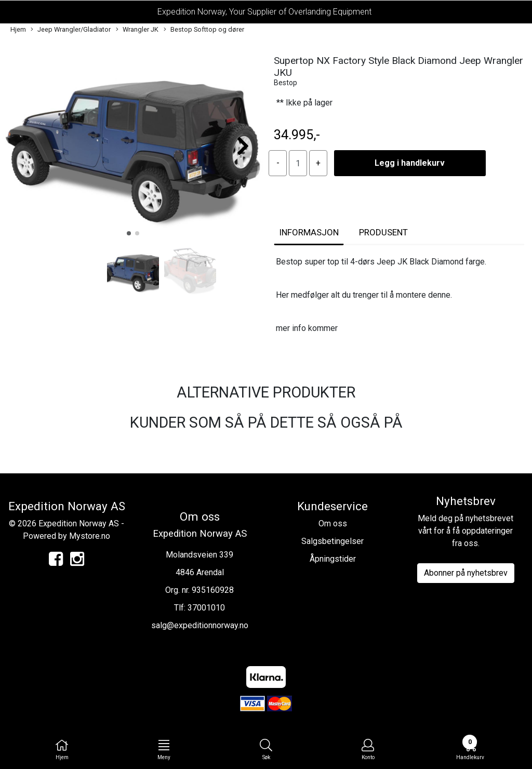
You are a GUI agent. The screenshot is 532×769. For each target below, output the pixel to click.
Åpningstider (333, 559)
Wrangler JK (137, 30)
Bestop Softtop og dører (204, 30)
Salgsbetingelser (332, 541)
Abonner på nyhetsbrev (466, 573)
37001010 (206, 608)
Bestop (285, 83)
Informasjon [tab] (309, 232)
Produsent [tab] (383, 232)
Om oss (333, 523)
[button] (129, 233)
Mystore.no (90, 536)
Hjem (18, 29)
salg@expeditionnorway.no (200, 625)
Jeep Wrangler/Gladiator (71, 30)
